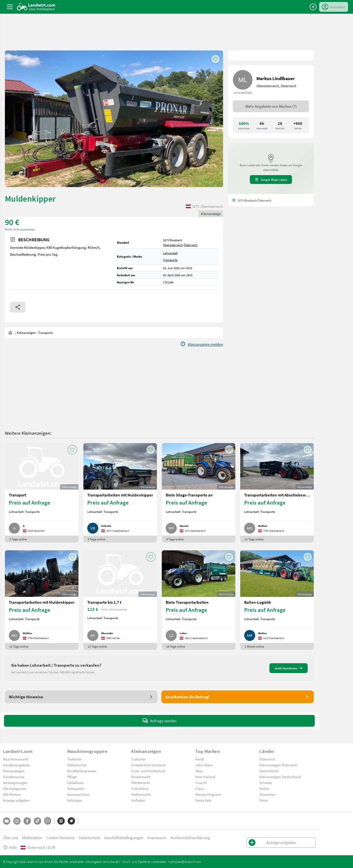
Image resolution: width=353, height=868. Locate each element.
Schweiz (266, 783)
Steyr (199, 771)
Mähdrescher (77, 765)
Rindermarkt (141, 777)
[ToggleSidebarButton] (10, 7)
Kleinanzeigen (14, 771)
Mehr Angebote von (271, 106)
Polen (264, 800)
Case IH (201, 783)
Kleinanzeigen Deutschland (280, 777)
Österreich (190, 245)
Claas (200, 788)
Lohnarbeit (170, 253)
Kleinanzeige (211, 214)
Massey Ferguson (208, 794)
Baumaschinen (79, 794)
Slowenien (267, 794)
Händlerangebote (16, 765)
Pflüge (72, 777)
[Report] (202, 344)
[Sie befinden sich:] (12, 333)
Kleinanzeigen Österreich (278, 765)
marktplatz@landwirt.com (185, 862)
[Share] (18, 307)
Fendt (200, 759)
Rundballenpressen (82, 771)
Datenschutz (89, 838)
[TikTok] (38, 821)
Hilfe (10, 847)
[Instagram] (17, 821)
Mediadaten (32, 838)
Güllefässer (76, 783)
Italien (264, 788)
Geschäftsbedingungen (124, 838)
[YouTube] (7, 821)
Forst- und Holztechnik (148, 771)
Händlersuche (13, 777)
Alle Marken (12, 794)
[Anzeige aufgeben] (313, 7)
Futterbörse (140, 788)
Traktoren (75, 759)
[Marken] (71, 821)
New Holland (205, 777)
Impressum (157, 838)
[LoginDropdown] (334, 7)
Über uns (11, 838)
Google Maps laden (271, 180)
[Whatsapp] (48, 821)
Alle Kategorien (15, 788)
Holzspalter (76, 788)
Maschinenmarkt (16, 759)
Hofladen (138, 800)
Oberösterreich (173, 245)
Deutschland (269, 771)
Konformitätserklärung (190, 838)
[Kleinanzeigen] (26, 333)
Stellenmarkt (141, 794)
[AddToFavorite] (215, 59)
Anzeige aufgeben (16, 800)
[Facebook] (27, 821)
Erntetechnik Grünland (148, 765)
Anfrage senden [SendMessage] (159, 721)
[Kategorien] (61, 821)
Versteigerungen (15, 783)
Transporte (170, 260)
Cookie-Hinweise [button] (61, 838)
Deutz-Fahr (204, 800)
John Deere (204, 765)
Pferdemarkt (140, 783)
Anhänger (75, 800)
